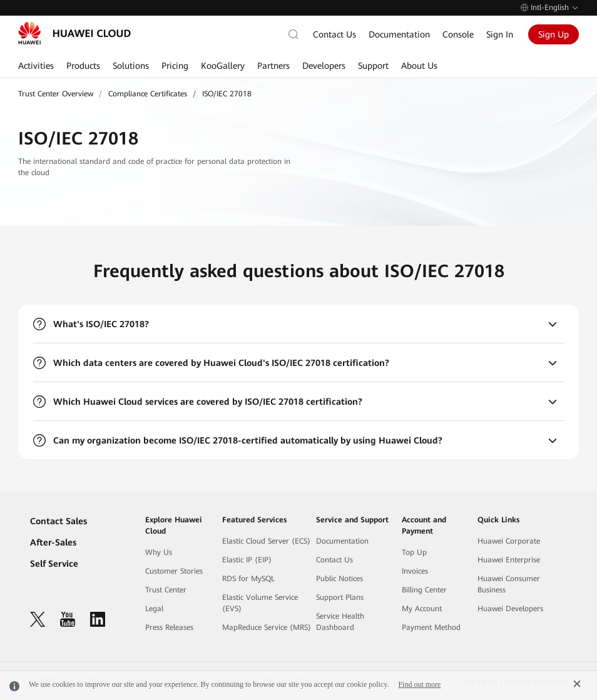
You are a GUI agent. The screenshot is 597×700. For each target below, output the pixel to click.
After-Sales (53, 542)
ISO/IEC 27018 (227, 94)
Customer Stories (174, 571)
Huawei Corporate (509, 541)
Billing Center (424, 590)
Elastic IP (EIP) (247, 560)
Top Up (414, 552)
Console (458, 34)
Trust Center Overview (56, 94)
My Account (422, 609)
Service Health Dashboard (340, 622)
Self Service (54, 564)
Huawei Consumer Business (509, 584)
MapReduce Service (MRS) (267, 627)
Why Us (159, 552)
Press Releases (169, 627)
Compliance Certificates (148, 94)
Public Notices (339, 579)
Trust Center (166, 590)
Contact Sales (59, 521)
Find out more (419, 684)
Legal (154, 609)
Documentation (399, 34)
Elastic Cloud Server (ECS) (266, 541)
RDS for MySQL (248, 579)
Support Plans (340, 597)
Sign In (500, 34)
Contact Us (334, 34)
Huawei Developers (510, 609)
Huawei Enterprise (509, 560)
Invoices (415, 571)
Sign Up (554, 34)
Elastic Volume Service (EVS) (260, 603)
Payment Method (431, 627)
